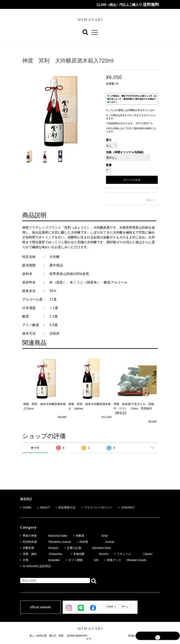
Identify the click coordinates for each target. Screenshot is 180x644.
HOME (26, 507)
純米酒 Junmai (97, 542)
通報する (150, 200)
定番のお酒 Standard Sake (89, 548)
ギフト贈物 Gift (83, 560)
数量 (109, 165)
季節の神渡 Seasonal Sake (45, 536)
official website (40, 607)
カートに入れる (132, 180)
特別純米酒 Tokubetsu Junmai (47, 542)
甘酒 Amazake (41, 560)
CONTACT (127, 507)
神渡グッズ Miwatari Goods (127, 560)
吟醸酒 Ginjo (92, 536)
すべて (35, 448)
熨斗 (109, 140)
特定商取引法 (66, 507)
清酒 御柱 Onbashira (44, 554)
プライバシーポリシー (97, 507)
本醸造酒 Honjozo (41, 548)
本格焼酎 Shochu (91, 554)
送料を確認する (144, 123)
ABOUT (44, 507)
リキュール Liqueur (135, 554)
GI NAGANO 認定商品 (37, 566)
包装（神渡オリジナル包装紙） (126, 152)
